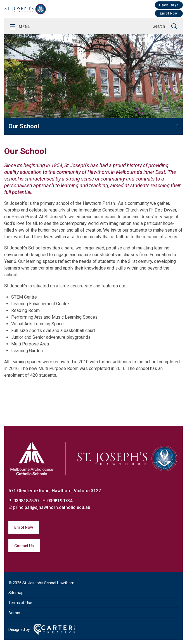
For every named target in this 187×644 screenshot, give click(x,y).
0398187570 (27, 501)
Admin (14, 613)
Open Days (169, 5)
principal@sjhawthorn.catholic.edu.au (52, 507)
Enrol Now (169, 13)
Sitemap (16, 593)
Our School (24, 126)
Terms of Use (20, 603)
